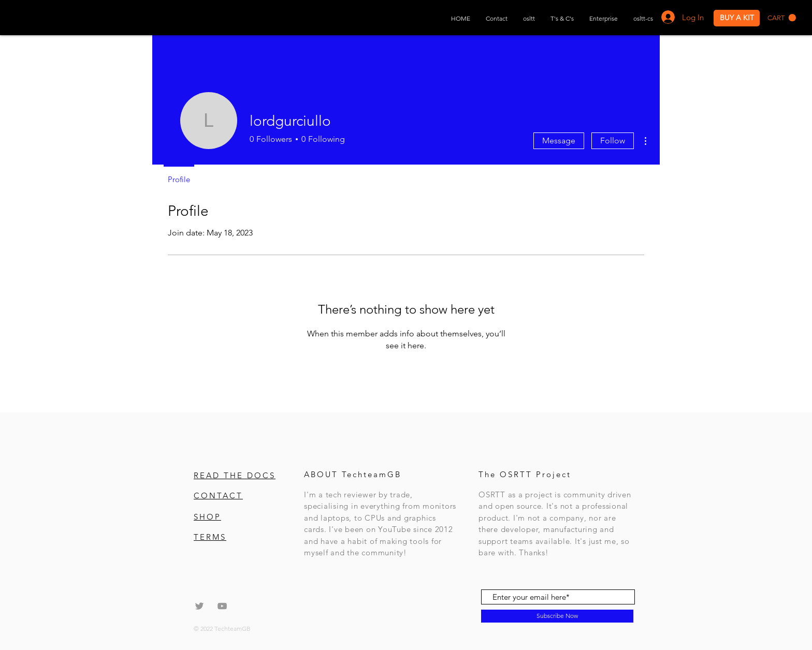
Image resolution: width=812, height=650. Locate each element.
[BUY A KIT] (737, 18)
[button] (782, 18)
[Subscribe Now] (557, 616)
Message (559, 141)
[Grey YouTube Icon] (222, 606)
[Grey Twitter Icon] (199, 606)
